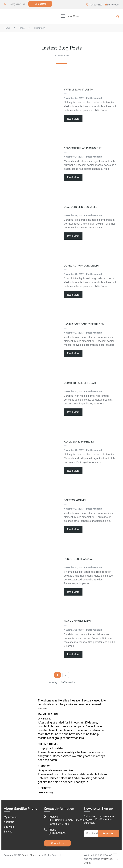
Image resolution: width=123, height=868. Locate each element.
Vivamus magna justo (78, 90)
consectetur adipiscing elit (83, 148)
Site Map (9, 827)
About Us (9, 822)
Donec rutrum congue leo (81, 266)
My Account (112, 4)
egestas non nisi (75, 500)
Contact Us (40, 4)
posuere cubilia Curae (79, 559)
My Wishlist (94, 4)
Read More (73, 119)
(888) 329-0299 (17, 4)
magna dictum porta (78, 622)
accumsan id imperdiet (79, 442)
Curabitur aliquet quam (80, 383)
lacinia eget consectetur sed (84, 324)
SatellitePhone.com (32, 855)
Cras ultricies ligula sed (81, 207)
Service (8, 832)
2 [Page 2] (66, 675)
